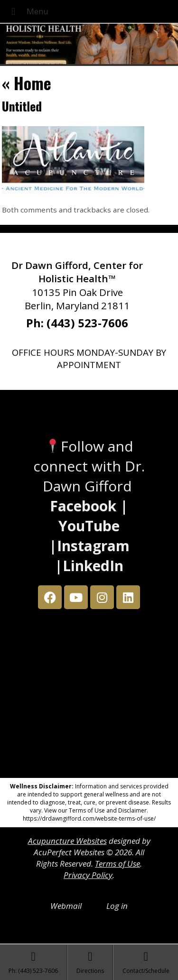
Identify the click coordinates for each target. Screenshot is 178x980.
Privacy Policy (88, 875)
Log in (117, 906)
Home (27, 83)
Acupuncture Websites (67, 841)
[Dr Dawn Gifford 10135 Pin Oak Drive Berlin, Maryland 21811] (89, 696)
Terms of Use (117, 864)
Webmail (66, 906)
